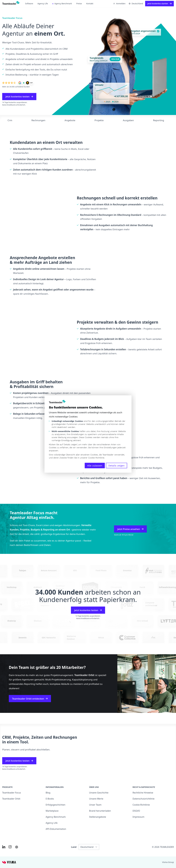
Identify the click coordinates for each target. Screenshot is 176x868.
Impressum (139, 817)
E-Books (50, 799)
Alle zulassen (95, 466)
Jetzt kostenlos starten (159, 4)
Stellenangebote (98, 817)
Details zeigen (117, 466)
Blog (48, 793)
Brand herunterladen (100, 811)
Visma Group (168, 862)
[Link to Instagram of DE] (10, 847)
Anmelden (119, 4)
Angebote (70, 120)
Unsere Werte (96, 799)
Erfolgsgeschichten (56, 805)
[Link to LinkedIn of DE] (4, 847)
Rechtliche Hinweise (143, 793)
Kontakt (90, 4)
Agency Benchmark (62, 4)
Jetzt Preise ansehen (130, 529)
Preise (79, 4)
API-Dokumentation (56, 829)
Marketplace (52, 811)
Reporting (159, 120)
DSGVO (136, 811)
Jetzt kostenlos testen (19, 96)
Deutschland (136, 4)
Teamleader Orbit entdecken (30, 699)
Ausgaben (128, 120)
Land (74, 847)
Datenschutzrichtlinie (144, 799)
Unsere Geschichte (99, 793)
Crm (10, 120)
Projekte (99, 120)
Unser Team (95, 805)
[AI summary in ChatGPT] (17, 847)
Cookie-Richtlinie (96, 458)
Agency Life (43, 4)
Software (29, 4)
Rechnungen (38, 120)
